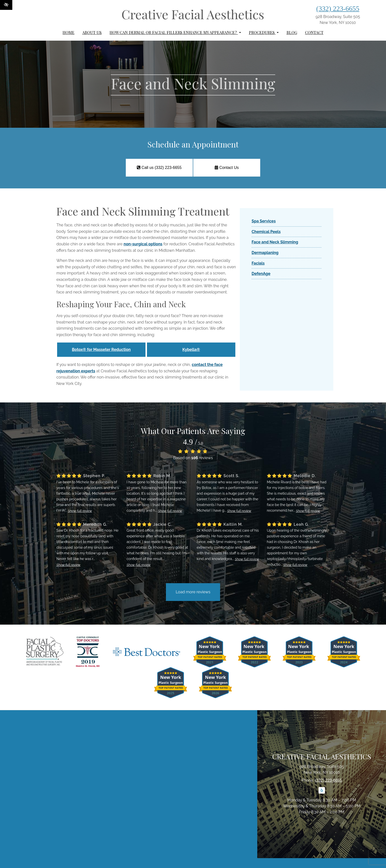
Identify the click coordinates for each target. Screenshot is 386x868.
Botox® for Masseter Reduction (101, 350)
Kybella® (191, 350)
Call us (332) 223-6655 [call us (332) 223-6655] (159, 168)
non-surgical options (143, 244)
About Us (92, 32)
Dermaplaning (265, 253)
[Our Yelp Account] (322, 793)
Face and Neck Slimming (275, 242)
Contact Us (227, 168)
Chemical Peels (266, 232)
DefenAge (261, 274)
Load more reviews (193, 592)
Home (68, 32)
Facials (258, 263)
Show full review (80, 511)
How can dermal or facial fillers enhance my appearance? (175, 32)
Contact (314, 32)
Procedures (264, 32)
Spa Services (264, 221)
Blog (292, 32)
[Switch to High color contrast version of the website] (6, 5)
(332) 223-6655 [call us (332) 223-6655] (338, 9)
